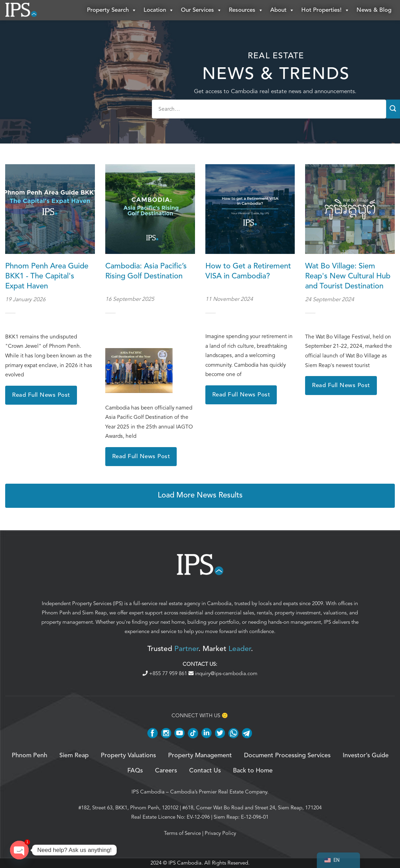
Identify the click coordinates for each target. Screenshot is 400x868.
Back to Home (253, 771)
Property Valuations (128, 756)
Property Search (112, 10)
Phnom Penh (56, 613)
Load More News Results (200, 496)
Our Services (201, 10)
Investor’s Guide (366, 756)
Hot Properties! (325, 10)
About (282, 10)
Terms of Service (182, 833)
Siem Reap (94, 613)
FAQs (135, 771)
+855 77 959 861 (165, 674)
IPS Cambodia (148, 792)
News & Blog (374, 10)
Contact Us (205, 771)
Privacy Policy (220, 833)
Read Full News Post (41, 395)
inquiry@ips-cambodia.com (223, 674)
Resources (246, 10)
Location (159, 10)
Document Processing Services (287, 756)
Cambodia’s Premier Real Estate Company (219, 792)
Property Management (200, 756)
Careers (166, 771)
